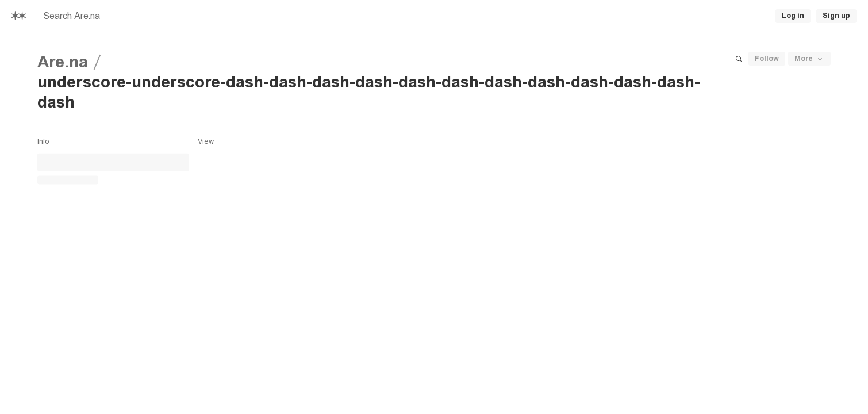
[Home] (19, 16)
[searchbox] (228, 16)
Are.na (63, 62)
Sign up (836, 16)
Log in (793, 16)
